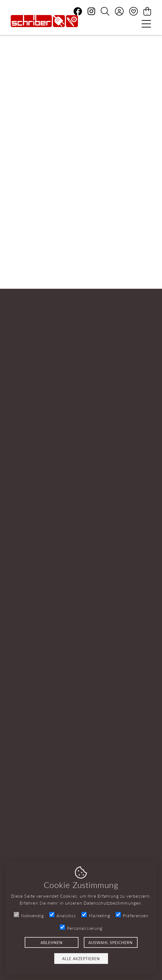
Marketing (96, 915)
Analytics (63, 915)
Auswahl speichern (111, 942)
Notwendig (29, 915)
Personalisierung (81, 928)
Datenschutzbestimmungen (112, 903)
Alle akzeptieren (81, 959)
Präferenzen (132, 915)
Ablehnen (52, 942)
